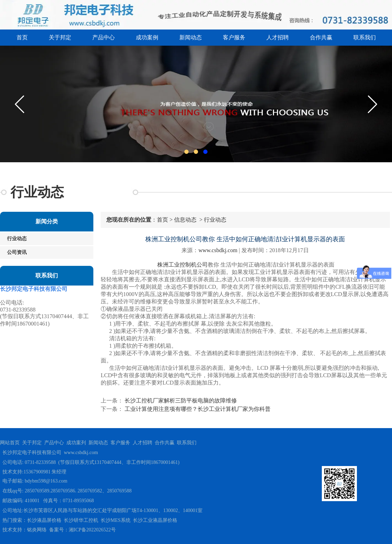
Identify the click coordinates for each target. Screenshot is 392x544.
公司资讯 (17, 252)
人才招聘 (278, 37)
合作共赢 (321, 37)
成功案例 (147, 37)
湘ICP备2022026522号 (92, 530)
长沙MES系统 (116, 520)
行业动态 (17, 239)
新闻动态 (191, 37)
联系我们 (365, 37)
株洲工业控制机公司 (182, 265)
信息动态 (185, 220)
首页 (22, 37)
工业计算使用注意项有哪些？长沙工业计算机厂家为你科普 (197, 409)
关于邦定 (60, 37)
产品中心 (104, 37)
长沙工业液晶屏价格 (155, 520)
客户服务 (234, 37)
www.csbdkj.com (218, 250)
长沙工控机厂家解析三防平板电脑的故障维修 (180, 401)
